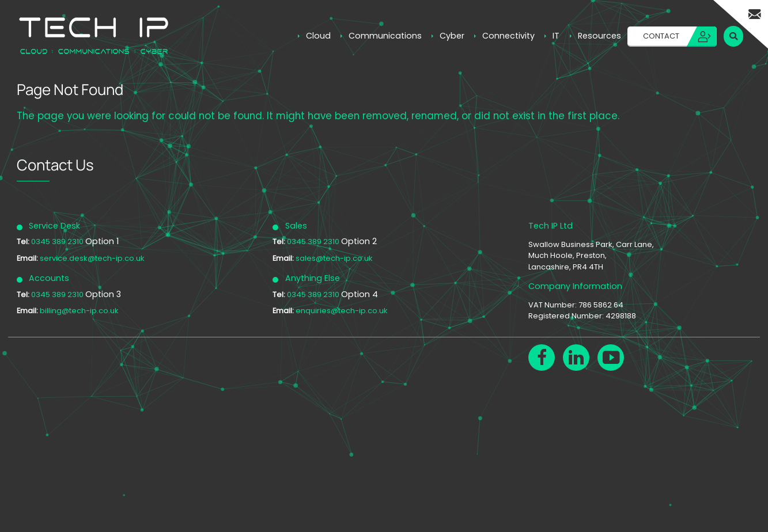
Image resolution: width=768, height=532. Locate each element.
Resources (599, 36)
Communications (385, 36)
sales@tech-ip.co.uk (334, 258)
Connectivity (508, 36)
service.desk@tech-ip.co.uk (92, 258)
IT (556, 36)
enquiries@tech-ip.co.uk (342, 311)
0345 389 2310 (58, 242)
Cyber (452, 36)
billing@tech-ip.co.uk (79, 311)
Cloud (318, 36)
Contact (661, 36)
